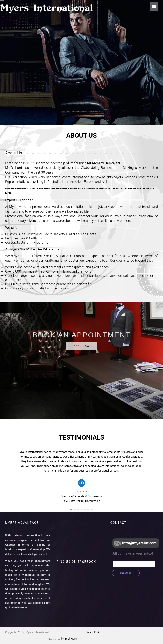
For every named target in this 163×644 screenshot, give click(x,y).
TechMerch (72, 639)
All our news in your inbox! (133, 553)
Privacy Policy (93, 632)
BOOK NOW (81, 346)
